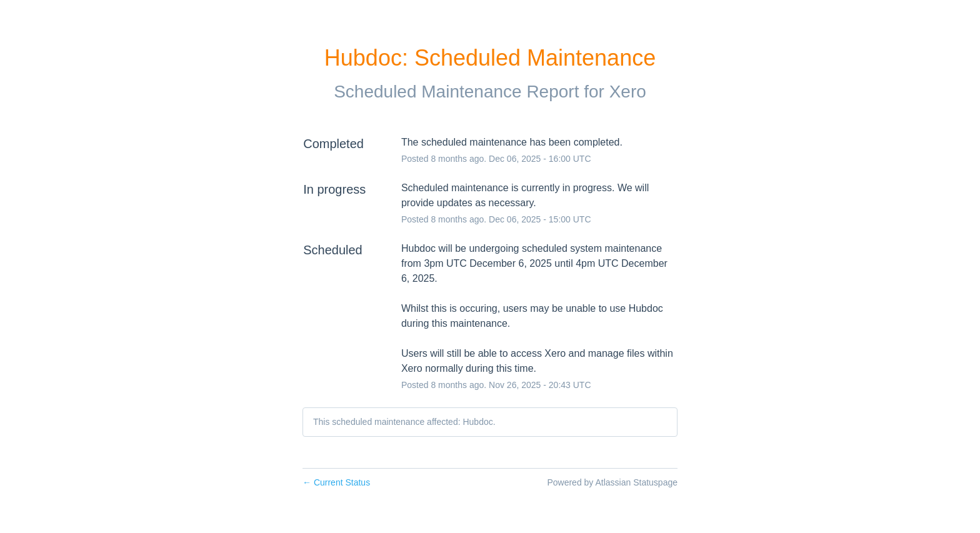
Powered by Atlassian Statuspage (612, 482)
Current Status (336, 482)
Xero (628, 92)
